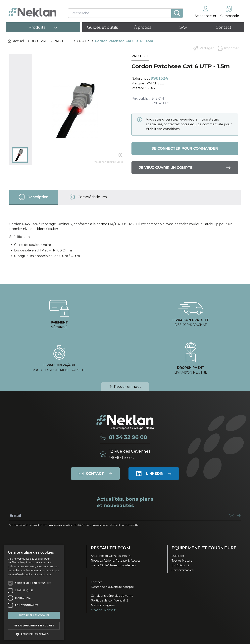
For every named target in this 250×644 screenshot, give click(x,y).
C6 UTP (83, 41)
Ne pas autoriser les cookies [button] (34, 626)
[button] (34, 634)
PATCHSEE (62, 41)
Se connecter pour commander (185, 148)
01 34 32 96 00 (128, 437)
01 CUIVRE (39, 41)
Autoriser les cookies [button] (34, 615)
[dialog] (34, 593)
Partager (203, 48)
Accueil (16, 41)
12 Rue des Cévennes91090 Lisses (130, 454)
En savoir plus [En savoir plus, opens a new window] (43, 574)
